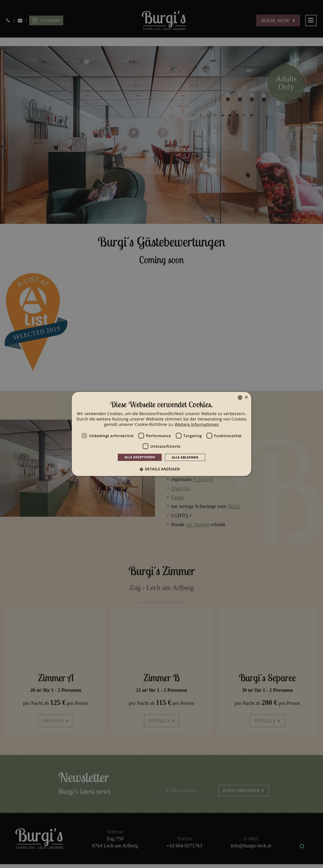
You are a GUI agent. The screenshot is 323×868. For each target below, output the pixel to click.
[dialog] (161, 434)
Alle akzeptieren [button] (140, 457)
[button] (161, 469)
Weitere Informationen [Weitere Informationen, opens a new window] (197, 424)
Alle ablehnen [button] (185, 457)
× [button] (246, 397)
